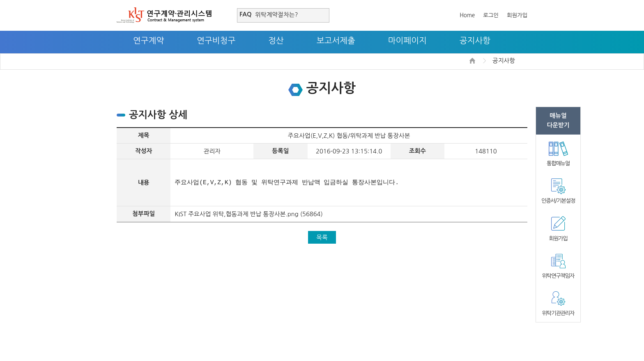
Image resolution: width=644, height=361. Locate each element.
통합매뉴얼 (558, 163)
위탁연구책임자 (558, 276)
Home (467, 15)
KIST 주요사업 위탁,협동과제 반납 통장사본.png (236, 214)
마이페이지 (407, 41)
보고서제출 (336, 41)
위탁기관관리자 (558, 313)
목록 (322, 237)
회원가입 (517, 15)
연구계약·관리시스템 (164, 15)
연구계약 (148, 41)
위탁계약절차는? (276, 15)
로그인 (491, 15)
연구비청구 (216, 41)
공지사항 (475, 41)
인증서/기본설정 (558, 201)
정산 (276, 41)
